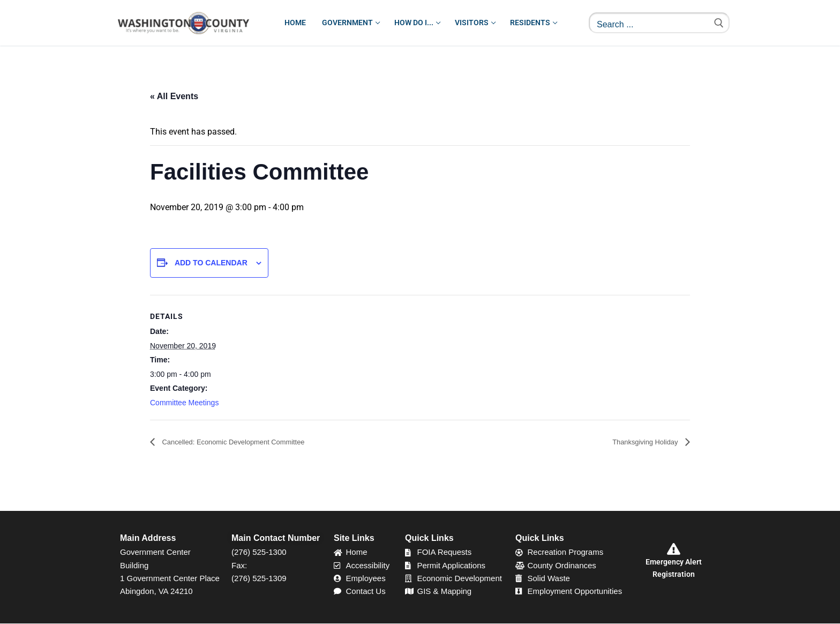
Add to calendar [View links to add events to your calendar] (211, 263)
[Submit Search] (719, 23)
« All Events (174, 96)
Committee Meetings (184, 403)
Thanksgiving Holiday (638, 443)
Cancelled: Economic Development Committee (250, 443)
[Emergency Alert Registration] (673, 549)
